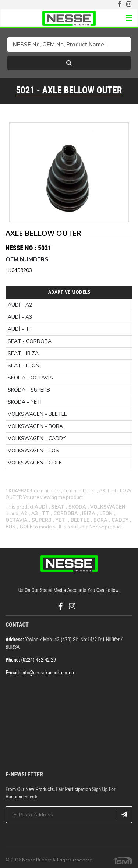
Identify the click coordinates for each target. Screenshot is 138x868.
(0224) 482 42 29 (38, 660)
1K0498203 (19, 270)
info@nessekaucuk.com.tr (48, 673)
